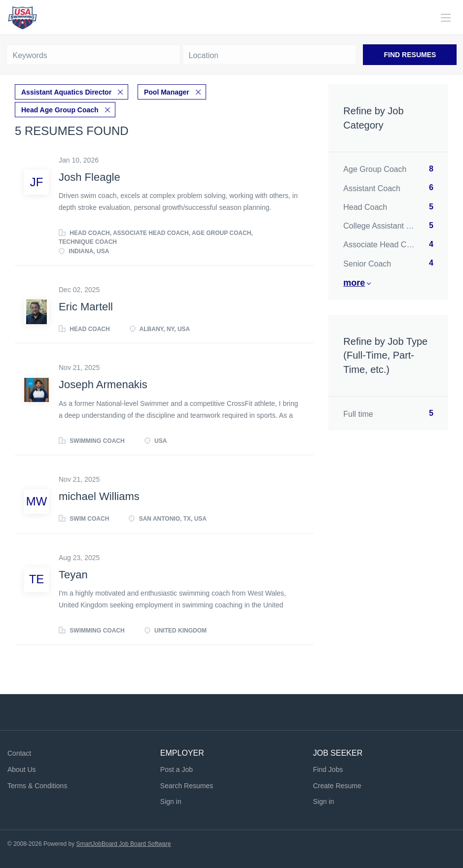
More (354, 283)
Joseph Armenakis (103, 384)
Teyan (73, 575)
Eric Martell (86, 307)
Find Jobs (328, 769)
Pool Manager (167, 92)
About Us (22, 769)
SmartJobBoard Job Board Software (124, 844)
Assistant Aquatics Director (66, 92)
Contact (19, 753)
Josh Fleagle (89, 177)
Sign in (171, 801)
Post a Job (177, 769)
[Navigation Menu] (446, 18)
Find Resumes (410, 55)
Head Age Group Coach (60, 110)
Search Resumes (187, 786)
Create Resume (337, 786)
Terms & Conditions (37, 786)
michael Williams (99, 496)
